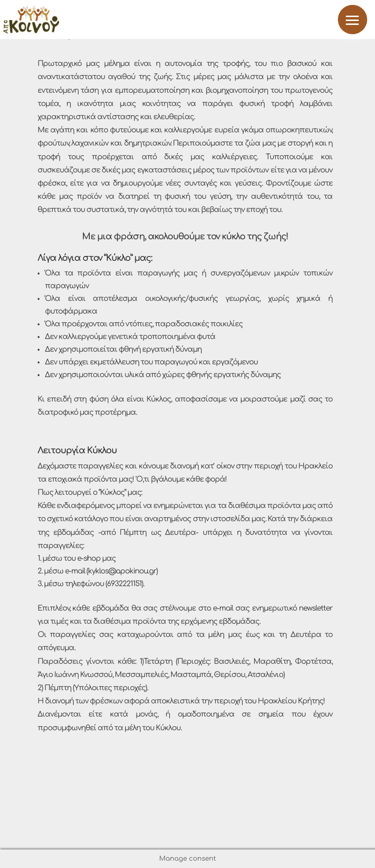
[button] (353, 20)
